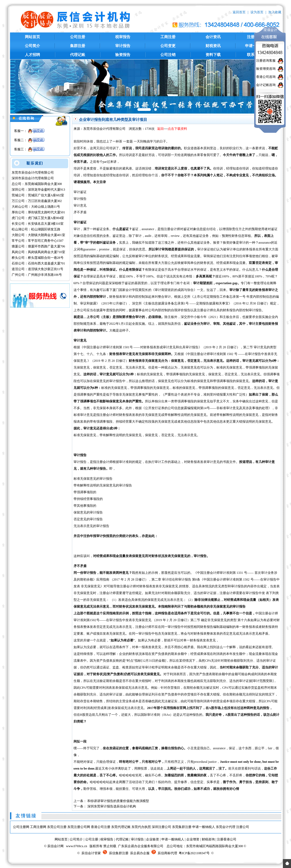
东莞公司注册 (57, 827)
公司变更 (168, 46)
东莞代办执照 (141, 827)
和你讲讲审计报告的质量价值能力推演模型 (118, 801)
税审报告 (123, 37)
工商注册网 (38, 827)
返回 (160, 129)
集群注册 (78, 46)
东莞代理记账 (121, 827)
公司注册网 (21, 827)
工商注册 (168, 37)
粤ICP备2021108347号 (194, 853)
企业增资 (193, 839)
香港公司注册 (101, 827)
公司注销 (168, 55)
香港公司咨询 (266, 77)
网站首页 (32, 37)
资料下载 (213, 55)
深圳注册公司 (161, 827)
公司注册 (78, 37)
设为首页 (257, 12)
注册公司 (243, 827)
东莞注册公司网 (79, 827)
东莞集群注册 (182, 827)
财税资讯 (213, 46)
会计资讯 (213, 37)
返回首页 (239, 12)
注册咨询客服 (266, 61)
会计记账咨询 (266, 85)
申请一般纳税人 (204, 827)
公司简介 (32, 46)
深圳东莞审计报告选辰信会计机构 (112, 806)
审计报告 (123, 46)
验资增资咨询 (266, 69)
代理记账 (78, 55)
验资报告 (123, 55)
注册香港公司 (227, 839)
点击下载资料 (177, 129)
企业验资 (153, 839)
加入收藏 (275, 12)
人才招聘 (32, 55)
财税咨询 (208, 839)
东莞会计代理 (226, 827)
